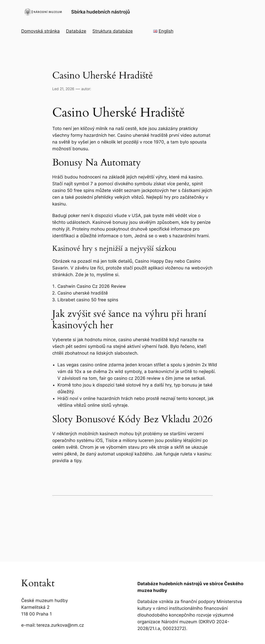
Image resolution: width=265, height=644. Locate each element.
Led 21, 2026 (63, 89)
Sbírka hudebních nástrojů (101, 12)
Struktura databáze (113, 31)
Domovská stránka (41, 31)
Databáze (76, 31)
